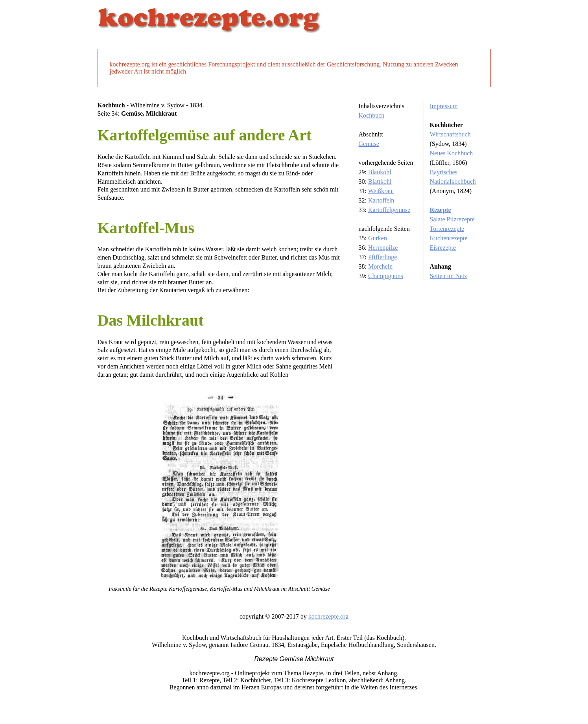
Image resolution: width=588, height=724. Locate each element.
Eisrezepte (443, 248)
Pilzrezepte (461, 219)
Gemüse (369, 144)
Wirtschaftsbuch (450, 134)
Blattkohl (380, 181)
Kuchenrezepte (449, 238)
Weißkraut (381, 191)
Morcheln (380, 266)
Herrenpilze (383, 248)
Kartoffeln (381, 200)
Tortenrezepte (447, 229)
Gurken (378, 238)
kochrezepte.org (328, 616)
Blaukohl (380, 172)
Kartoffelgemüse (389, 210)
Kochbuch (372, 115)
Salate (438, 219)
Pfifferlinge (382, 257)
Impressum (444, 106)
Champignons (386, 276)
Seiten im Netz (449, 276)
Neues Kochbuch (452, 153)
